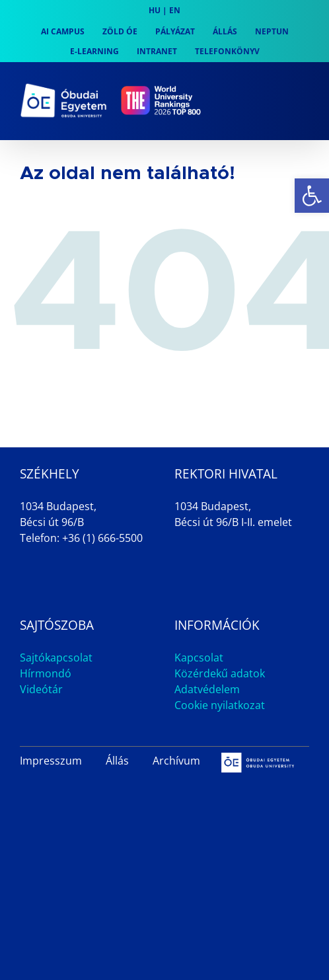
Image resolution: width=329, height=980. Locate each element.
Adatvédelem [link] (207, 689)
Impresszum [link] (51, 761)
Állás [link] (117, 761)
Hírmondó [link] (46, 673)
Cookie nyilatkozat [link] (220, 705)
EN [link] (175, 10)
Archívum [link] (176, 761)
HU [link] (155, 10)
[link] (312, 196)
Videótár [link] (41, 689)
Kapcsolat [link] (199, 658)
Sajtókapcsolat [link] (56, 658)
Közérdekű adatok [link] (220, 673)
